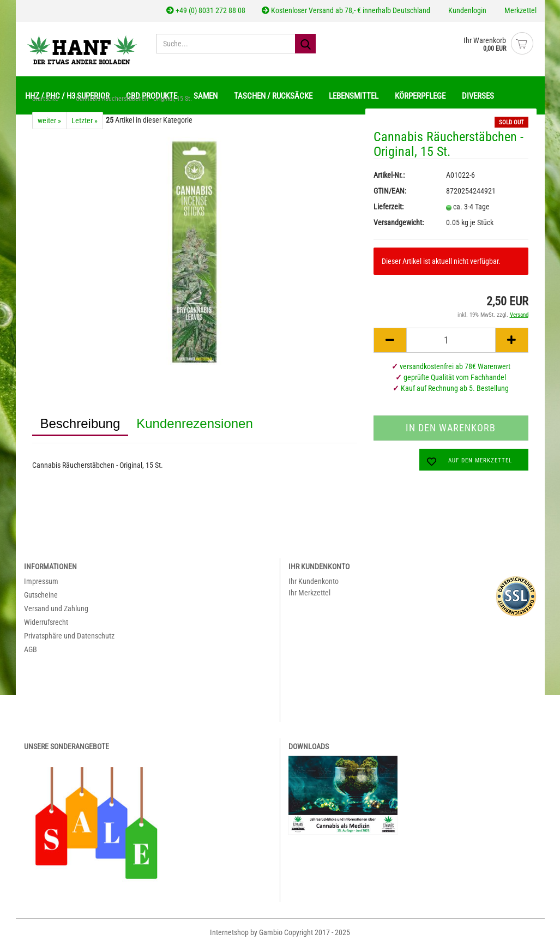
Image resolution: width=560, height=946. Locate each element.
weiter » (49, 120)
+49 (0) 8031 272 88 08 (206, 10)
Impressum (41, 581)
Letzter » (85, 120)
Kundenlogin (466, 10)
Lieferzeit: (389, 207)
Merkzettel (520, 10)
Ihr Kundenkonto (314, 581)
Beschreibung (80, 423)
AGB (31, 649)
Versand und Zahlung (56, 608)
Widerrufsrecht (46, 622)
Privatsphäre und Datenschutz (69, 636)
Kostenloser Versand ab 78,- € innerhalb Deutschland (346, 10)
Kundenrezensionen (195, 423)
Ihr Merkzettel (309, 593)
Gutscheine (41, 595)
